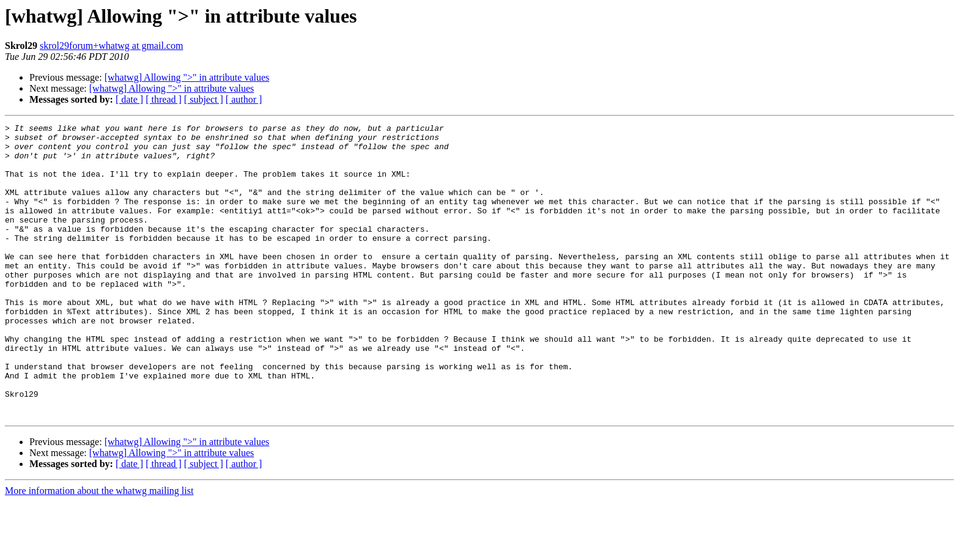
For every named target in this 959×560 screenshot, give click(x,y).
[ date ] (129, 99)
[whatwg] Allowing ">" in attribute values (187, 77)
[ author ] (244, 99)
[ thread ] (164, 99)
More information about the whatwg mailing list (99, 549)
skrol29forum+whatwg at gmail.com (111, 46)
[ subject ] (204, 99)
